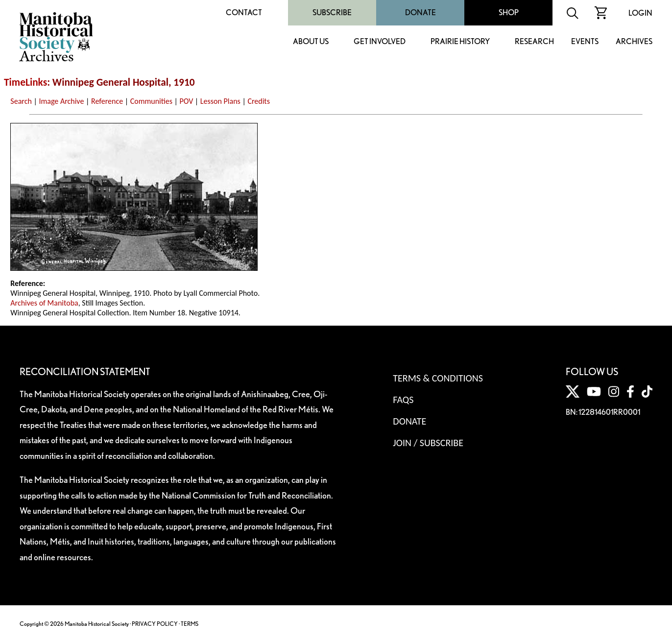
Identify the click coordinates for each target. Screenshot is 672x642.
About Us (311, 42)
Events (585, 42)
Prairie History (460, 42)
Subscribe (332, 12)
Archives (634, 42)
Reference (107, 101)
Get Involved (380, 42)
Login (640, 13)
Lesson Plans (220, 101)
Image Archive (61, 101)
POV (187, 101)
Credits (259, 101)
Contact (244, 12)
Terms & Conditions (438, 378)
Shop (509, 12)
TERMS (190, 624)
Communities (151, 101)
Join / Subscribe (428, 443)
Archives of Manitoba (44, 303)
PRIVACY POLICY (155, 624)
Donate (420, 12)
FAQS (403, 400)
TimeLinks (25, 82)
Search (21, 101)
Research (534, 42)
